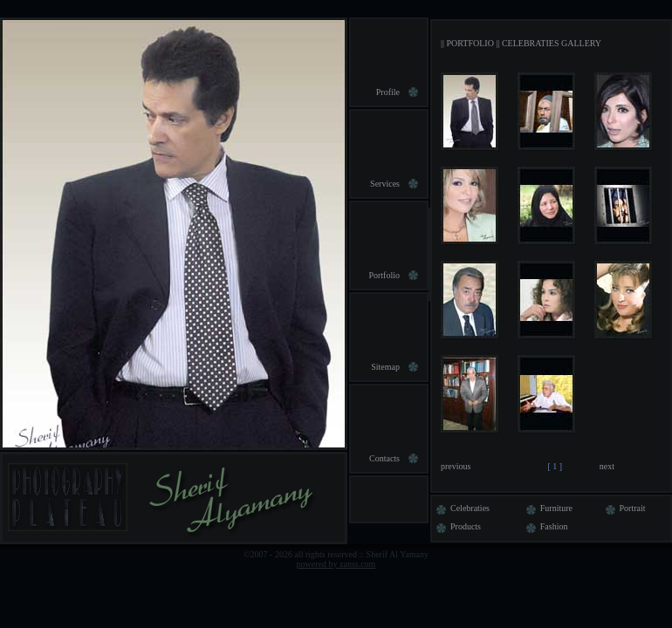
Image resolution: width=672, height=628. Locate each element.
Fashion (545, 526)
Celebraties (461, 508)
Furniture (547, 508)
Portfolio (384, 275)
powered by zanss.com (336, 564)
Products (456, 526)
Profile (388, 92)
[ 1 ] (555, 466)
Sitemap (385, 367)
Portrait (624, 508)
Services (385, 184)
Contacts (384, 458)
